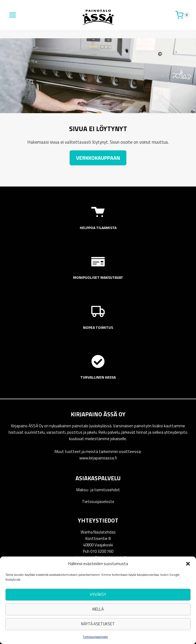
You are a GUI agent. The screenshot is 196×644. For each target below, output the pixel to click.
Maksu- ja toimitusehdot (98, 490)
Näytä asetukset (98, 624)
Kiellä (98, 609)
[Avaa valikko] (13, 15)
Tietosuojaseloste (95, 637)
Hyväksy (98, 594)
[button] (188, 564)
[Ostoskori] (182, 15)
